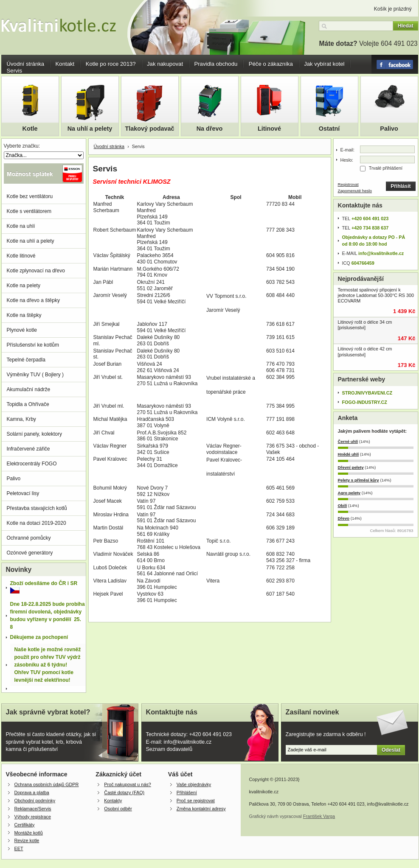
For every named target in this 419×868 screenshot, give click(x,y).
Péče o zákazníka (271, 64)
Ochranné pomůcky (29, 538)
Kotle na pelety (24, 286)
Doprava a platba (32, 792)
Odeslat (391, 750)
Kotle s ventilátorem (29, 211)
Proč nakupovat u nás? (127, 784)
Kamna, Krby (21, 419)
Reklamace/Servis (33, 809)
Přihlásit (401, 186)
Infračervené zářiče (28, 449)
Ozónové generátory (30, 553)
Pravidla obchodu (216, 64)
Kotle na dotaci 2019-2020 (37, 523)
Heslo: (347, 160)
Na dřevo (210, 129)
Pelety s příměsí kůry (359, 480)
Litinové (269, 129)
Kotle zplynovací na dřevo (36, 271)
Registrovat (348, 184)
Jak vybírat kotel (324, 64)
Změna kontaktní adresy (201, 809)
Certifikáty (25, 825)
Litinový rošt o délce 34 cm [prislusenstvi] (365, 325)
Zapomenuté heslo (355, 191)
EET (19, 848)
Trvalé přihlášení (386, 168)
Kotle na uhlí (21, 226)
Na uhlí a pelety (90, 129)
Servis (15, 71)
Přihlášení (187, 792)
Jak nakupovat (165, 64)
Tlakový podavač (150, 129)
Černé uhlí (348, 441)
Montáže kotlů (29, 833)
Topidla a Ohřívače (28, 404)
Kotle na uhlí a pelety (31, 241)
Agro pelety (349, 493)
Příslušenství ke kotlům (33, 345)
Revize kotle (27, 840)
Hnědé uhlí (349, 454)
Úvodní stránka (26, 64)
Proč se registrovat (196, 801)
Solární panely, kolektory (35, 434)
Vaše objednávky (194, 784)
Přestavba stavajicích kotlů (37, 508)
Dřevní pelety (351, 467)
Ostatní (329, 129)
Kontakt (65, 64)
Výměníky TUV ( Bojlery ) (35, 375)
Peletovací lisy (23, 493)
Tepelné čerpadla (26, 360)
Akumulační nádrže (29, 389)
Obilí (343, 505)
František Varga (319, 816)
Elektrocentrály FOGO (32, 464)
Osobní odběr (118, 809)
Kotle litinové (21, 256)
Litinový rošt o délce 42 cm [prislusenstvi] (365, 351)
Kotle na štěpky (24, 315)
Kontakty (113, 801)
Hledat (406, 26)
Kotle (30, 129)
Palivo (389, 129)
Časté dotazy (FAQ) (124, 792)
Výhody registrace (33, 817)
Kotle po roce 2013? (111, 64)
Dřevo (344, 518)
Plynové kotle (22, 330)
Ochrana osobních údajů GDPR (47, 784)
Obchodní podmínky (35, 801)
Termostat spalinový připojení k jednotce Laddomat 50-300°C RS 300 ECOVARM (376, 295)
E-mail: (348, 150)
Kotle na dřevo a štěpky (33, 300)
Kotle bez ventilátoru (30, 196)
